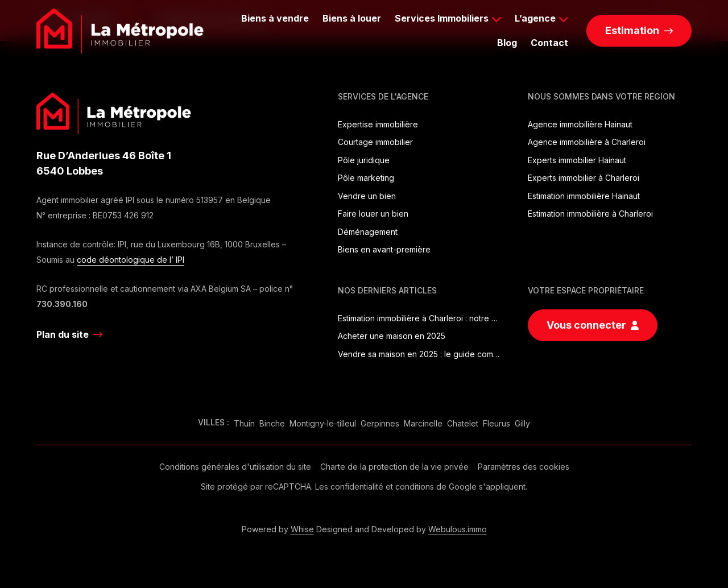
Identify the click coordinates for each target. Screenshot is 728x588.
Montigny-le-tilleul (323, 423)
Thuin (244, 423)
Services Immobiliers (442, 18)
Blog (507, 43)
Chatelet (463, 423)
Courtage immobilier (375, 142)
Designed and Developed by (402, 529)
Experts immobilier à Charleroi (584, 178)
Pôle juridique (364, 160)
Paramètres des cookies (524, 467)
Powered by (278, 529)
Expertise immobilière (378, 124)
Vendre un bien (367, 196)
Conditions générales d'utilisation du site (235, 467)
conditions (415, 486)
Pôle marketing (366, 178)
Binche (272, 423)
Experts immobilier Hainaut (577, 160)
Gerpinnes (380, 423)
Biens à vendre (275, 18)
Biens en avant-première (384, 249)
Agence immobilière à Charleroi (587, 142)
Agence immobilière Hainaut (580, 124)
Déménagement (368, 232)
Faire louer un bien (373, 214)
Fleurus (497, 423)
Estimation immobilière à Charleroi (590, 214)
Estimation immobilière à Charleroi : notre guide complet (420, 318)
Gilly (522, 423)
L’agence (535, 18)
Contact (549, 43)
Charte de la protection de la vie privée (394, 467)
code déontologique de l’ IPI (131, 260)
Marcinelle (423, 423)
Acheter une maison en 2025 (392, 336)
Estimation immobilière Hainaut (584, 196)
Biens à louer (352, 18)
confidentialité (357, 486)
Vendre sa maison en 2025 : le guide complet (420, 354)
